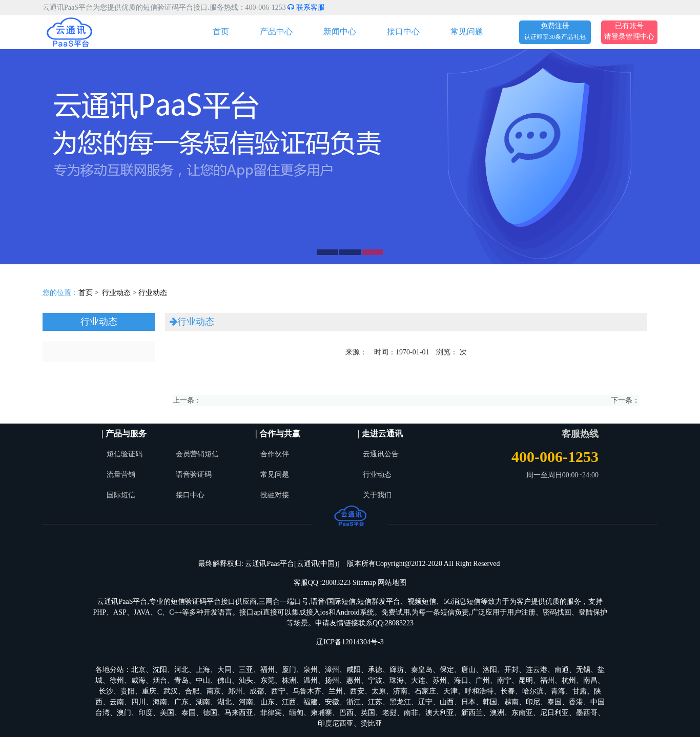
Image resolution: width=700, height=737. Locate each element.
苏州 (440, 680)
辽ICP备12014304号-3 (350, 642)
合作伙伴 (275, 454)
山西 (447, 702)
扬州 (332, 680)
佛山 (224, 680)
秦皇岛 (422, 670)
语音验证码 (194, 475)
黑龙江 (400, 702)
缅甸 (296, 713)
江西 (289, 702)
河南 (246, 702)
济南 (400, 691)
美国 (167, 713)
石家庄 (425, 691)
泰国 (554, 702)
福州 (267, 670)
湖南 (203, 702)
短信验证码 (125, 454)
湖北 (224, 702)
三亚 (246, 670)
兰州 (336, 691)
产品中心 (276, 31)
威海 (138, 680)
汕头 (246, 680)
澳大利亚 (440, 713)
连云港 (537, 670)
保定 (447, 670)
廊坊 (397, 670)
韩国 (490, 702)
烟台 (160, 680)
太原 (379, 691)
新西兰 (472, 713)
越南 (511, 702)
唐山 (468, 670)
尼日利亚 (554, 713)
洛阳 (490, 670)
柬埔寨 (321, 713)
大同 (224, 670)
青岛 (181, 680)
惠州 (354, 680)
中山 (203, 680)
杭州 (569, 680)
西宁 (278, 691)
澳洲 (497, 713)
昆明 (526, 680)
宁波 (375, 680)
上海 (203, 670)
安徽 (332, 702)
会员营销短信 (197, 454)
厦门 (289, 670)
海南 (160, 702)
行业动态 (116, 293)
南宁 (504, 680)
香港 (576, 702)
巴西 (346, 713)
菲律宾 (271, 713)
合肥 (192, 691)
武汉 (171, 691)
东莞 (267, 680)
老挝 (389, 713)
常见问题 (467, 31)
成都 (257, 691)
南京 (214, 691)
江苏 (375, 702)
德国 (210, 713)
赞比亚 (372, 723)
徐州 (117, 680)
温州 (311, 680)
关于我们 (377, 495)
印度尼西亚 (336, 723)
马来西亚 (239, 713)
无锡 (583, 670)
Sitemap (364, 583)
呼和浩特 (479, 691)
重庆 (149, 691)
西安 (357, 691)
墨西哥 (587, 713)
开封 (511, 670)
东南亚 (522, 713)
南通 (562, 670)
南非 (411, 713)
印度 (146, 713)
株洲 (289, 680)
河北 (181, 670)
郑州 (235, 691)
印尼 (533, 702)
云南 (117, 702)
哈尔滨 (533, 691)
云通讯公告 (381, 454)
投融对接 (275, 495)
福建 (311, 702)
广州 (483, 680)
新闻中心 (340, 31)
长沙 (106, 691)
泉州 (311, 670)
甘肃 (580, 691)
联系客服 (306, 7)
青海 (558, 691)
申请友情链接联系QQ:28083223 (364, 623)
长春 (508, 691)
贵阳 (128, 691)
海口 (461, 680)
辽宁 (425, 702)
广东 (181, 702)
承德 (375, 670)
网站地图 (392, 583)
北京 (138, 670)
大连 (418, 680)
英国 (368, 713)
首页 (221, 31)
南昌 (590, 680)
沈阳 (160, 670)
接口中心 (403, 31)
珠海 (397, 680)
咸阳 (354, 670)
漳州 (332, 670)
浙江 (354, 702)
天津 (450, 691)
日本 (468, 702)
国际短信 (121, 495)
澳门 (124, 713)
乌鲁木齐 (307, 691)
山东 (267, 702)
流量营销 (121, 475)
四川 (138, 702)
